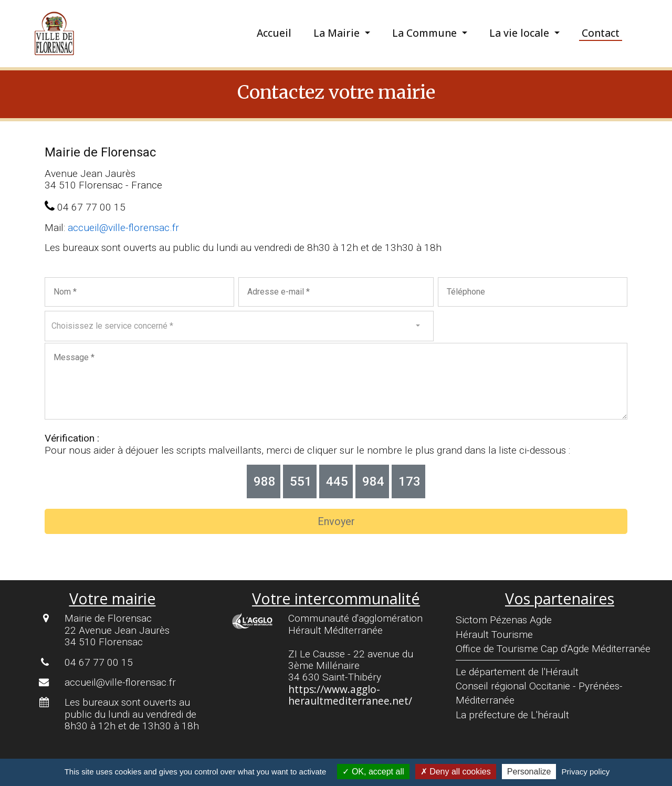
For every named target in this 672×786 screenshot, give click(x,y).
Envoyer (336, 521)
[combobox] (239, 326)
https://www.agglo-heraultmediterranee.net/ (350, 695)
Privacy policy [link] (586, 772)
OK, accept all (373, 772)
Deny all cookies (456, 772)
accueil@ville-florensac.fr (123, 228)
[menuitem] (282, 33)
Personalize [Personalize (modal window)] (529, 772)
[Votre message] (336, 381)
